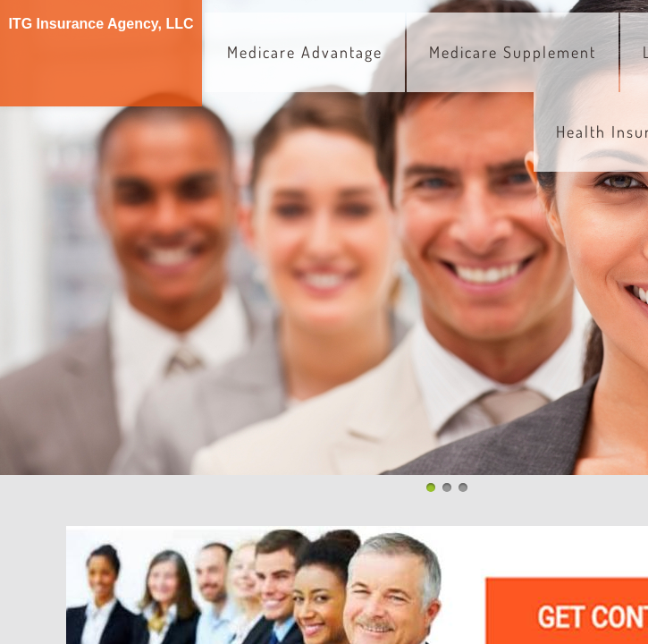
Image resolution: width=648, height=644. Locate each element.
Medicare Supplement (513, 52)
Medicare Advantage (305, 52)
